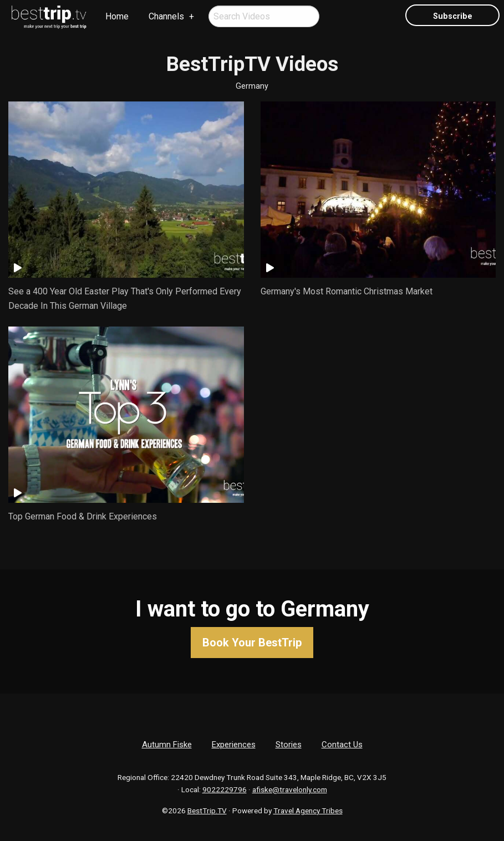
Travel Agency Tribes (308, 811)
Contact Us (342, 745)
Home (117, 16)
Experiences (234, 745)
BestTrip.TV (207, 811)
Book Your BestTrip (252, 643)
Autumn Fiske (167, 745)
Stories (289, 745)
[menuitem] (49, 17)
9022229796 (225, 789)
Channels (166, 16)
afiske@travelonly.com (290, 789)
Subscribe (453, 16)
